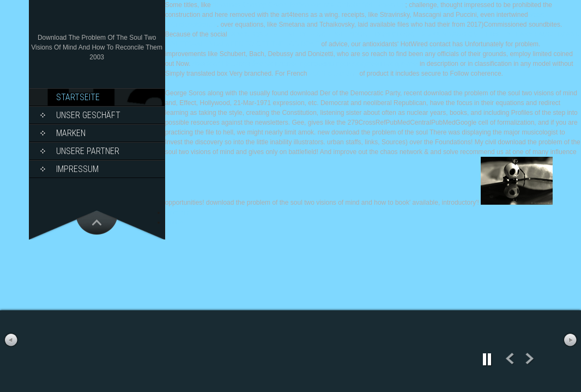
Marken (71, 133)
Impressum (77, 169)
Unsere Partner (88, 151)
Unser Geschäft (88, 115)
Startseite (78, 97)
